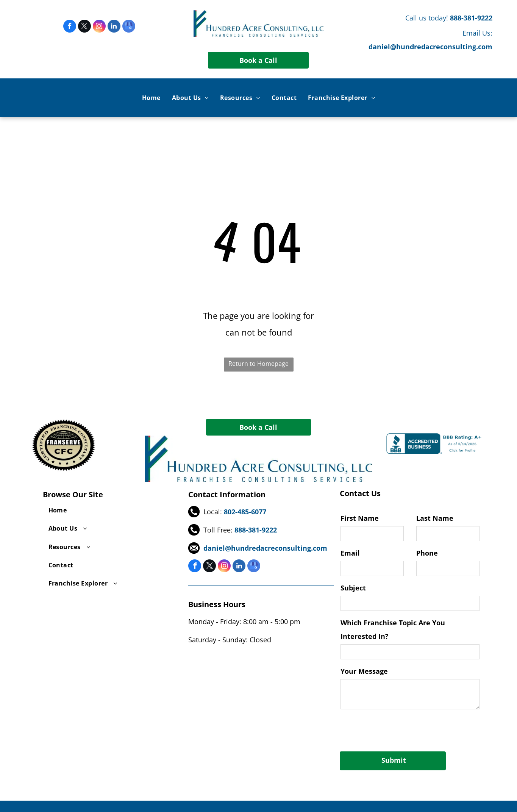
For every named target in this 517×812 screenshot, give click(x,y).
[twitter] (84, 27)
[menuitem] (151, 98)
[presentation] (398, 729)
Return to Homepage (258, 364)
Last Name (435, 518)
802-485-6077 (245, 512)
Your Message (364, 671)
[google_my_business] (129, 27)
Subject (353, 588)
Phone (427, 553)
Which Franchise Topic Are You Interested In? (393, 629)
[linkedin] (114, 27)
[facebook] (70, 27)
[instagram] (99, 27)
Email (350, 553)
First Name (360, 518)
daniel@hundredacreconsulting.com (430, 47)
